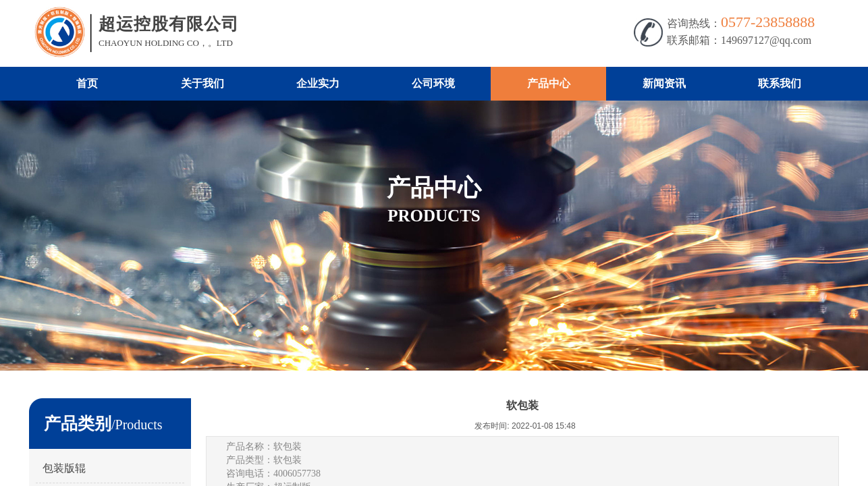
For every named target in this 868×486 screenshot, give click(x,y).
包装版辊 (64, 468)
